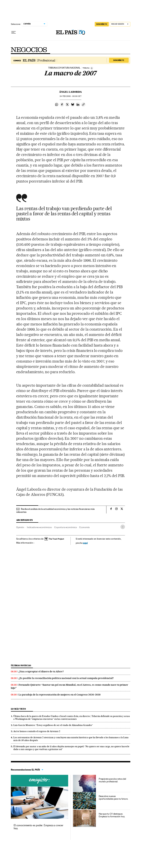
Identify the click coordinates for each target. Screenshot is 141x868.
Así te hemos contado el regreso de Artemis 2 (37, 731)
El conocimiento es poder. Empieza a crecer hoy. (39, 827)
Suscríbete (119, 60)
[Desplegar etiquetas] (123, 527)
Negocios (29, 50)
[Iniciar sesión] (120, 24)
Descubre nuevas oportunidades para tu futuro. (114, 797)
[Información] (92, 68)
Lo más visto (18, 709)
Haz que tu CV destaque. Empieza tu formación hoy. (112, 815)
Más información (25, 543)
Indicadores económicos (39, 527)
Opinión (20, 527)
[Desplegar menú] (14, 32)
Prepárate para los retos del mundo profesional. (112, 780)
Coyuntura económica (65, 527)
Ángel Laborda (70, 92)
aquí (85, 543)
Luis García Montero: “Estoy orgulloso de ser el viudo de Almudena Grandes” (53, 725)
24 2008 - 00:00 (70, 96)
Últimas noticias (21, 665)
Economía (84, 527)
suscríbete (102, 24)
